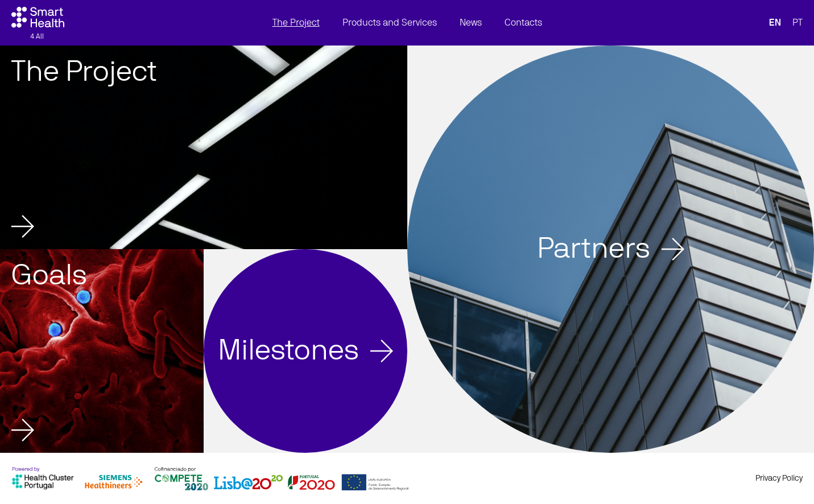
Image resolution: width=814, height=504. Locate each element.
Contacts (523, 23)
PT (798, 23)
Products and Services (390, 23)
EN (775, 23)
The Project (296, 23)
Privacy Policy (779, 478)
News (471, 23)
